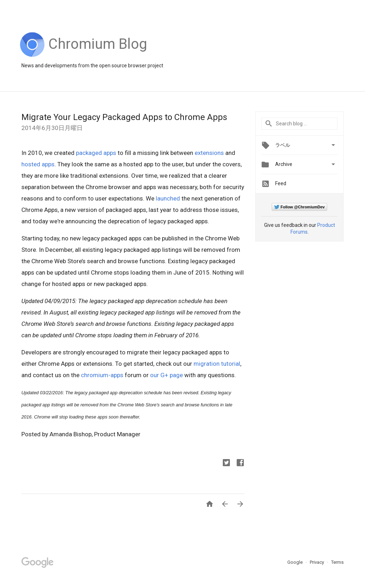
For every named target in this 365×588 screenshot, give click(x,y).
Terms (337, 562)
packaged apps (96, 153)
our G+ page (166, 375)
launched (168, 198)
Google (295, 562)
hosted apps (38, 164)
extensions (209, 153)
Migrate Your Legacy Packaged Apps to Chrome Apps (124, 117)
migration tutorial (217, 364)
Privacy (317, 562)
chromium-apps (102, 375)
